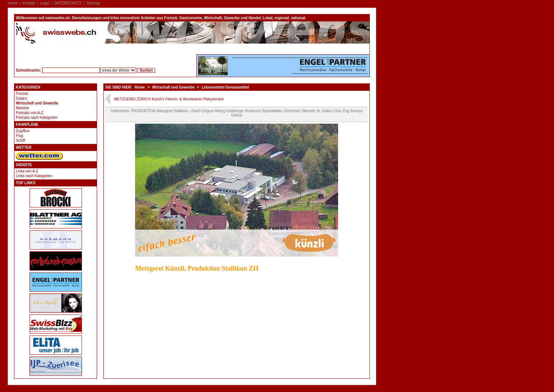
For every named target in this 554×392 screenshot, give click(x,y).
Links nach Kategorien (34, 176)
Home (13, 3)
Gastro (21, 98)
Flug (19, 136)
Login (45, 3)
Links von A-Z (27, 171)
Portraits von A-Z (30, 113)
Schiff (20, 140)
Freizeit (22, 94)
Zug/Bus (23, 131)
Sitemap (94, 3)
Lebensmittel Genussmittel (225, 87)
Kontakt (29, 3)
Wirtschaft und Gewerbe (37, 103)
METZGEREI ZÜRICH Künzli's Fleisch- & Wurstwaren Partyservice (169, 99)
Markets (23, 108)
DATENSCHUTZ (68, 3)
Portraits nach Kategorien (37, 118)
